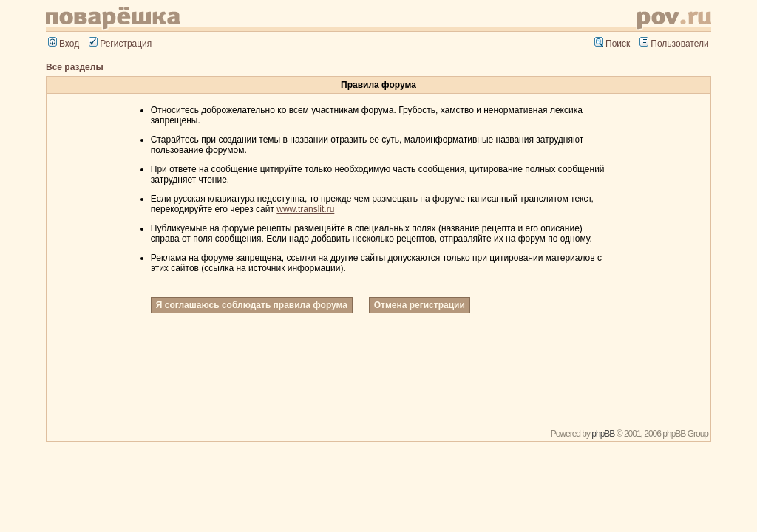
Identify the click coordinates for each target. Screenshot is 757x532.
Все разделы (75, 67)
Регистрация (120, 44)
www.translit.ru (305, 209)
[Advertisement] (378, 372)
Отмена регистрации (420, 305)
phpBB (603, 434)
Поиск (612, 44)
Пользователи (674, 44)
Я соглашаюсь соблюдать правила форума (252, 305)
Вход (64, 44)
